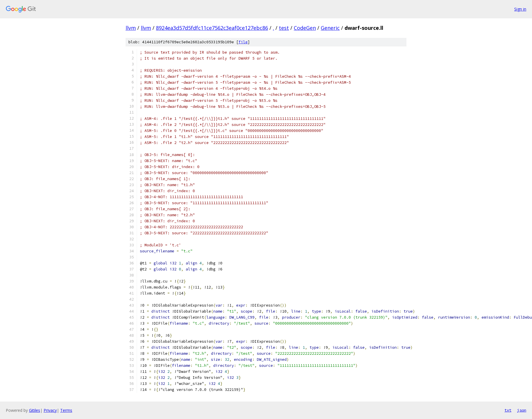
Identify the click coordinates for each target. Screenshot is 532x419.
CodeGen (305, 28)
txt (508, 410)
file (243, 42)
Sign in (520, 9)
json (522, 410)
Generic (330, 28)
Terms (66, 410)
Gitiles (35, 410)
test (284, 28)
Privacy (50, 410)
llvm (131, 28)
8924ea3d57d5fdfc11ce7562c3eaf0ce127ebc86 (212, 28)
